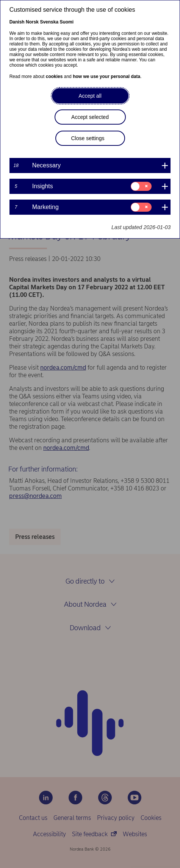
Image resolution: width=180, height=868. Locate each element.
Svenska (49, 22)
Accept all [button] (90, 96)
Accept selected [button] (90, 117)
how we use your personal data (106, 76)
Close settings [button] (88, 138)
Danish (17, 22)
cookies (54, 76)
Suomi (67, 22)
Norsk (32, 22)
